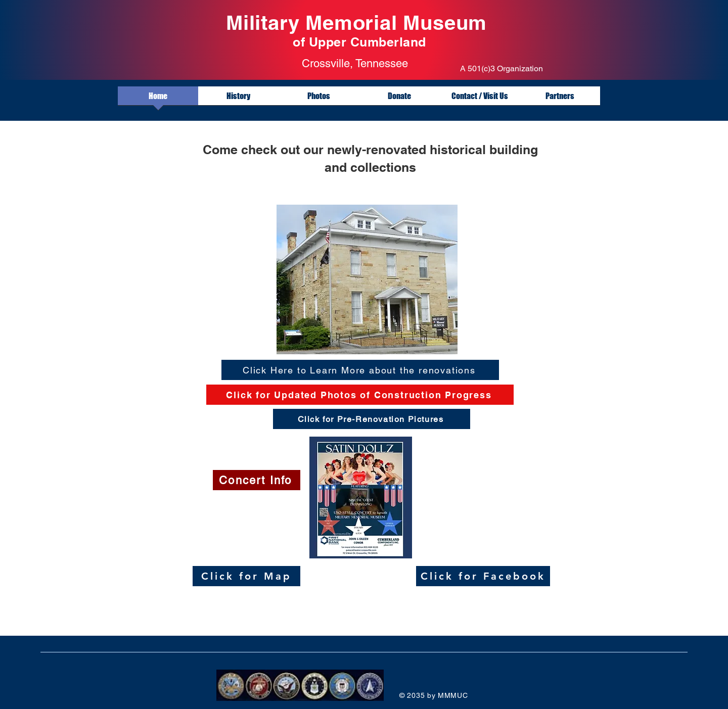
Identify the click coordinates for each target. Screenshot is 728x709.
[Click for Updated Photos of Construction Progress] (360, 395)
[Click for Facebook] (483, 576)
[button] (560, 99)
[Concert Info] (257, 480)
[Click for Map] (246, 576)
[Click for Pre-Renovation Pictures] (372, 419)
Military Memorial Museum (359, 22)
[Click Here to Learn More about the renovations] (360, 370)
